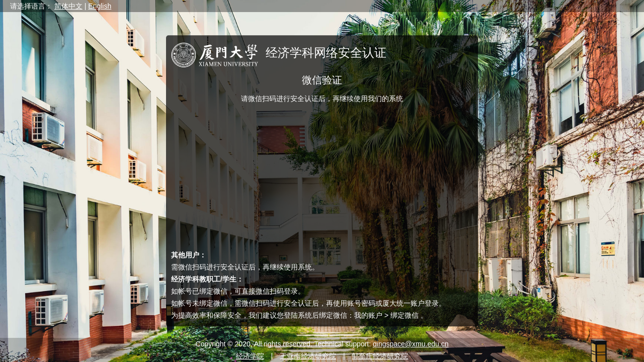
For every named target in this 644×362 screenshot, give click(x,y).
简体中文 (68, 6)
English (100, 6)
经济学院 (250, 356)
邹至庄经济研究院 (380, 356)
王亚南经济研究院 (308, 356)
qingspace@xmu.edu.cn (411, 344)
